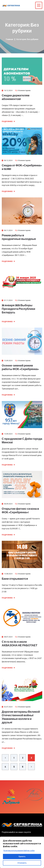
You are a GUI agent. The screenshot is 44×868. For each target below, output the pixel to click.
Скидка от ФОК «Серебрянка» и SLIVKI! (22, 167)
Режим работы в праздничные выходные (19, 237)
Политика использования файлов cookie (19, 851)
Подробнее (8, 121)
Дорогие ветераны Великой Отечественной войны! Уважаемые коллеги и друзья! (21, 717)
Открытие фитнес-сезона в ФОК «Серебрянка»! (20, 511)
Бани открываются (15, 579)
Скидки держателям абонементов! (16, 97)
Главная (10, 39)
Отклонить (22, 863)
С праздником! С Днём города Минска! (22, 441)
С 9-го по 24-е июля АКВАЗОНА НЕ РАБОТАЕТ (20, 644)
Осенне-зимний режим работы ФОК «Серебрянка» (20, 368)
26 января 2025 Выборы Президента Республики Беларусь (18, 309)
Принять (22, 856)
